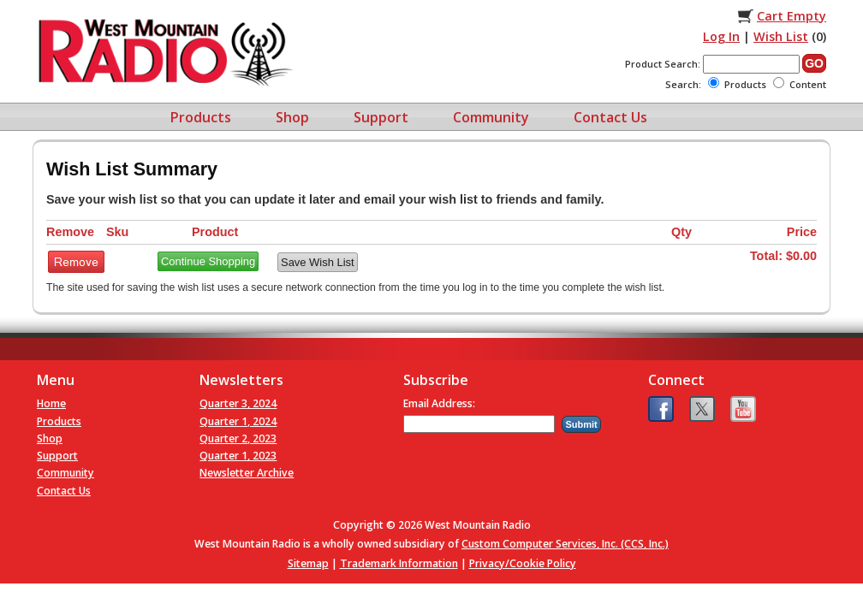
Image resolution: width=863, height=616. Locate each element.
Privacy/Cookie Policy (523, 563)
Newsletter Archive (247, 473)
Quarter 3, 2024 (238, 403)
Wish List (781, 36)
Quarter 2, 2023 (238, 438)
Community (491, 117)
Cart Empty (792, 16)
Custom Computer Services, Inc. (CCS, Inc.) (565, 544)
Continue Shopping (208, 261)
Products (201, 117)
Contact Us (610, 117)
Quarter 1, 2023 (238, 456)
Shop (292, 117)
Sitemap (308, 563)
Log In (721, 36)
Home (51, 403)
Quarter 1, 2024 (238, 421)
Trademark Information (399, 563)
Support (381, 117)
